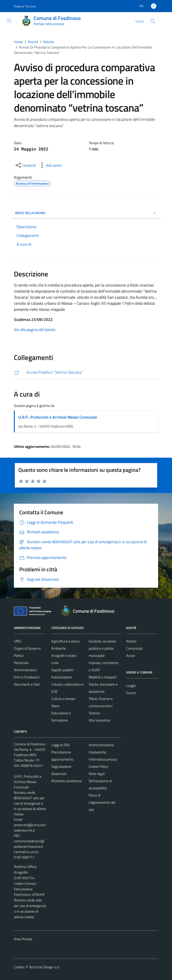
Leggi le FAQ (61, 745)
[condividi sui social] (25, 165)
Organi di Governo (27, 648)
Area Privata (23, 939)
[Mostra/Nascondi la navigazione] (9, 21)
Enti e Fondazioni (27, 677)
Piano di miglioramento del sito (102, 802)
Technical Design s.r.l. (44, 967)
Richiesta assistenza (66, 781)
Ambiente (59, 648)
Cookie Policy (98, 766)
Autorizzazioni (62, 677)
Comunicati (134, 648)
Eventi (131, 693)
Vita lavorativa (99, 720)
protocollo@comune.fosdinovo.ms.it (30, 828)
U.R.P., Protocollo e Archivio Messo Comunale (58, 417)
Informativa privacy (103, 759)
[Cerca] (153, 21)
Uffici (18, 641)
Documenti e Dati (27, 684)
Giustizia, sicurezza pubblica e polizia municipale (102, 648)
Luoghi (131, 686)
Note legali (97, 774)
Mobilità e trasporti (103, 677)
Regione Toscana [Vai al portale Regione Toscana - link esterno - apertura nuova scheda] (25, 6)
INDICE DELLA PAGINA (86, 213)
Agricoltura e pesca (65, 641)
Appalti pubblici (62, 670)
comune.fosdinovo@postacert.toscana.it (29, 844)
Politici (19, 656)
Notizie (131, 641)
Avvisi (130, 656)
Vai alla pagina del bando (35, 330)
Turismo (94, 713)
